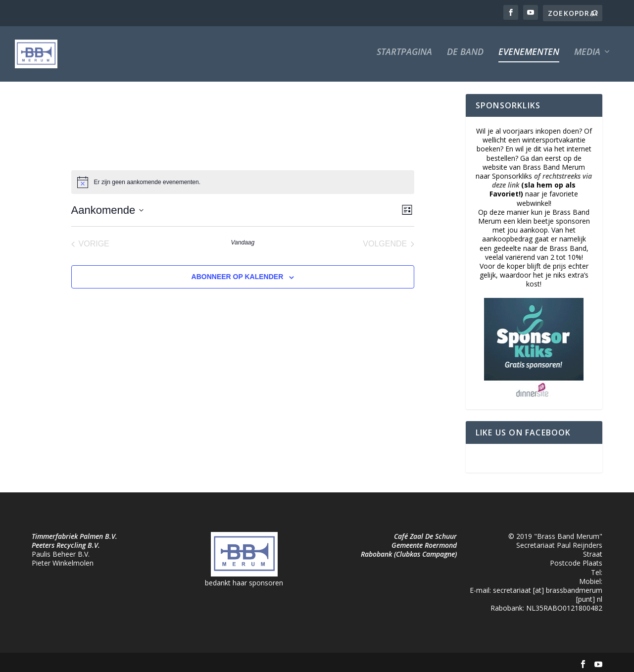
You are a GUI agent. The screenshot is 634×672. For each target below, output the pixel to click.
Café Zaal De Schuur (425, 530)
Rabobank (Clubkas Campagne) (409, 548)
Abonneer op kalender (238, 270)
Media (587, 58)
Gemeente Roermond (424, 539)
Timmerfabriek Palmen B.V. (74, 530)
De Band (465, 58)
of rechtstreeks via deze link (542, 174)
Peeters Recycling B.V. (66, 539)
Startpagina (404, 58)
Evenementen (529, 58)
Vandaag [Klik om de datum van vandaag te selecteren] (243, 236)
